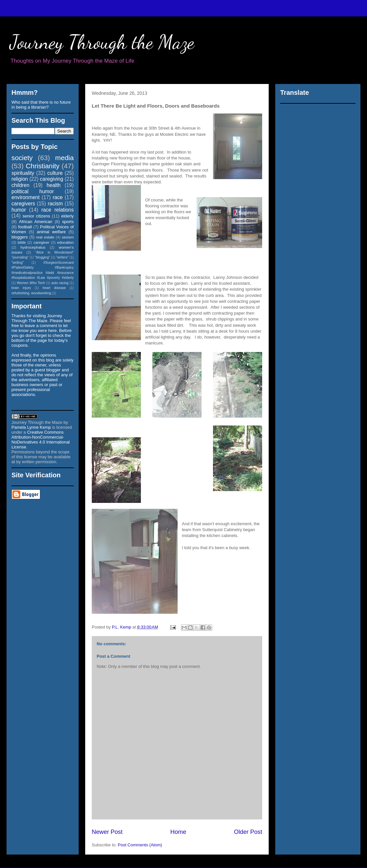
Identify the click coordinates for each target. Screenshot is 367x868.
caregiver (42, 242)
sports (68, 222)
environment (26, 197)
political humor (33, 191)
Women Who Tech (31, 283)
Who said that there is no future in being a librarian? (41, 105)
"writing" (18, 263)
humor (19, 210)
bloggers (20, 237)
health (54, 185)
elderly (68, 216)
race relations (58, 210)
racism (55, 204)
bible (22, 242)
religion (20, 179)
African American (36, 222)
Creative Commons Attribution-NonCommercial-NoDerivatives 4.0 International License (41, 440)
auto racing (60, 283)
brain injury (21, 288)
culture (55, 173)
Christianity (43, 166)
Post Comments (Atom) (140, 845)
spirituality (23, 173)
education (65, 242)
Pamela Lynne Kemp (31, 427)
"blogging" (42, 257)
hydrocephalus (33, 247)
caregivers (23, 204)
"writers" (62, 257)
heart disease (54, 288)
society (22, 158)
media (64, 158)
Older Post (248, 832)
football (25, 227)
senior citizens (36, 216)
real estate (45, 237)
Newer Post (107, 832)
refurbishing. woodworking (31, 293)
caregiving (52, 179)
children (20, 185)
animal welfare (51, 232)
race (58, 197)
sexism (68, 237)
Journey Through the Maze (102, 42)
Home (178, 832)
